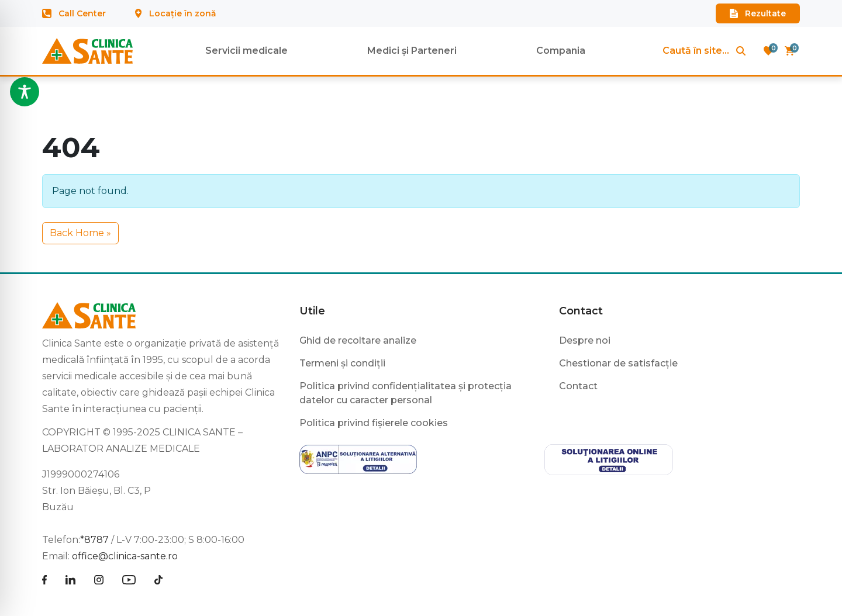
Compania (561, 51)
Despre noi (585, 340)
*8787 (94, 540)
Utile (312, 311)
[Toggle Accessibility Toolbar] (25, 92)
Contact (581, 311)
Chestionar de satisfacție (618, 363)
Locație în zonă (176, 13)
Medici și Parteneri (412, 51)
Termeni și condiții (342, 363)
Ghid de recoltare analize (358, 340)
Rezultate (758, 13)
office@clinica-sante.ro (125, 556)
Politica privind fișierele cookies (374, 423)
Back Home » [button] (80, 233)
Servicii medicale (246, 51)
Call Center (74, 13)
